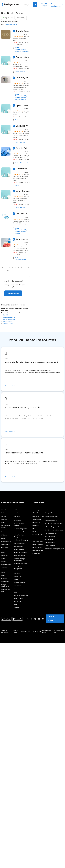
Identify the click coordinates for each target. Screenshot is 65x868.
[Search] (35, 5)
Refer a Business (50, 546)
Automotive (18, 576)
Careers (35, 538)
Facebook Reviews (19, 556)
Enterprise (17, 516)
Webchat (4, 535)
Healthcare (17, 586)
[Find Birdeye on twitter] (28, 619)
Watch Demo (37, 519)
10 (8, 271)
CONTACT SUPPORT (52, 619)
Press (34, 532)
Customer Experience (21, 564)
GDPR (30, 631)
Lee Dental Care (23, 214)
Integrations (5, 582)
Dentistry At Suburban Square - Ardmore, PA (23, 78)
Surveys (4, 558)
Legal (15, 592)
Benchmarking (6, 565)
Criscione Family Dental (23, 169)
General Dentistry (20, 99)
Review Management (20, 529)
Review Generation (20, 532)
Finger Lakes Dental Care (23, 57)
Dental (17, 48)
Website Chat (18, 546)
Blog (34, 529)
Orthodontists (24, 163)
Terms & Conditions (5, 631)
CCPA (39, 631)
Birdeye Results (37, 547)
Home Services (18, 589)
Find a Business (50, 536)
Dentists (17, 51)
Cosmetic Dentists (21, 96)
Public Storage (18, 598)
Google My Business (20, 552)
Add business (13, 293)
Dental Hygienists (20, 50)
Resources (36, 525)
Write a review (44, 5)
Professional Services (52, 516)
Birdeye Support (50, 542)
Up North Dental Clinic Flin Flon (23, 105)
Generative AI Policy (47, 631)
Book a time (36, 522)
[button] (13, 271)
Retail (15, 605)
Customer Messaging (21, 540)
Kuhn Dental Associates (23, 191)
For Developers (50, 539)
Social (3, 538)
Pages (3, 522)
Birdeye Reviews (38, 544)
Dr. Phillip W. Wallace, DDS (23, 126)
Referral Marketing (19, 543)
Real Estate (17, 601)
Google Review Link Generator (54, 530)
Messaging (5, 555)
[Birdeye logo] (7, 5)
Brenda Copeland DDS (23, 31)
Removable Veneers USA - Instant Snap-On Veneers (23, 239)
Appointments (6, 541)
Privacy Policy (15, 631)
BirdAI (3, 575)
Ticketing (4, 568)
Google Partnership (5, 586)
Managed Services (51, 513)
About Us (35, 513)
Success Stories (38, 541)
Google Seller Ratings (6, 526)
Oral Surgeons (8, 323)
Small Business (19, 513)
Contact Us (36, 554)
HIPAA (34, 631)
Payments (5, 547)
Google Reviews (19, 549)
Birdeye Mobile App (6, 591)
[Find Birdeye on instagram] (35, 619)
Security (24, 631)
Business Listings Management (19, 560)
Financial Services (19, 583)
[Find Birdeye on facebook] (24, 619)
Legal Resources (38, 550)
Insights (4, 561)
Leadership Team (38, 516)
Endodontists (25, 51)
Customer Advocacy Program (54, 549)
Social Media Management (18, 568)
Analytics (4, 579)
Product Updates (38, 535)
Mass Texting (6, 544)
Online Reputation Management (20, 536)
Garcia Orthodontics (23, 148)
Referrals (4, 519)
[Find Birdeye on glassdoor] (43, 619)
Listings (4, 513)
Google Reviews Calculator (53, 524)
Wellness (17, 608)
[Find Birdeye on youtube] (39, 619)
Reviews (4, 516)
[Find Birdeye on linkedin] (31, 619)
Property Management (21, 595)
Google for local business (19, 525)
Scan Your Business (51, 533)
